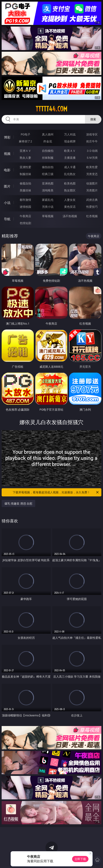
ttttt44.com (51, 109)
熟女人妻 (25, 158)
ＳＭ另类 (92, 158)
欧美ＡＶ (70, 151)
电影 (7, 170)
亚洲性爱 (25, 167)
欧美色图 (70, 183)
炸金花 (48, 141)
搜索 (93, 119)
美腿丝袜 (25, 190)
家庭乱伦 (48, 200)
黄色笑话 (70, 207)
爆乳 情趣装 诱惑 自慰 (19, 503)
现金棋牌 (70, 141)
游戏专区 (92, 134)
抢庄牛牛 (92, 141)
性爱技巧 (92, 207)
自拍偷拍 (48, 151)
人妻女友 (70, 200)
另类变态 (92, 174)
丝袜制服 (48, 158)
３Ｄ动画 (92, 151)
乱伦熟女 (70, 174)
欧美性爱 (92, 167)
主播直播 (70, 158)
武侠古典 (92, 200)
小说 (7, 203)
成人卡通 (70, 167)
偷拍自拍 (48, 167)
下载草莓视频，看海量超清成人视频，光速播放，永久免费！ (56, 492)
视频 (7, 154)
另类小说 (48, 207)
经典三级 (48, 174)
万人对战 (70, 134)
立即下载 (80, 859)
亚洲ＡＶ (25, 151)
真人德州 (48, 134)
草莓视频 (48, 216)
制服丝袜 (25, 174)
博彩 (7, 137)
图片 (7, 186)
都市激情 (25, 200)
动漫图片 (92, 183)
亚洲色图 (48, 183)
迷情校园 (25, 207)
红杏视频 (92, 216)
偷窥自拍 (25, 183)
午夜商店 (25, 216)
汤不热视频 (70, 216)
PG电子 (25, 134)
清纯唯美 (48, 190)
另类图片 (92, 190)
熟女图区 (70, 190)
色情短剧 (25, 223)
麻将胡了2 (25, 141)
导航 (7, 219)
